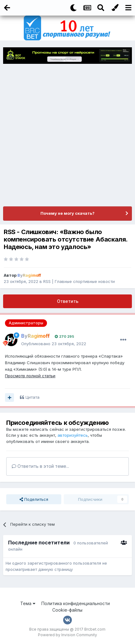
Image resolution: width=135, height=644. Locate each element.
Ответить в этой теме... (40, 466)
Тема (28, 603)
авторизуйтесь (73, 435)
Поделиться (34, 499)
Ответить (68, 301)
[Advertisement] (67, 135)
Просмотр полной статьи (30, 376)
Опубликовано (54, 344)
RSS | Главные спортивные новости (79, 281)
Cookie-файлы (67, 610)
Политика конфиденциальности (76, 603)
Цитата (33, 397)
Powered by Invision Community (67, 635)
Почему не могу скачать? (67, 213)
